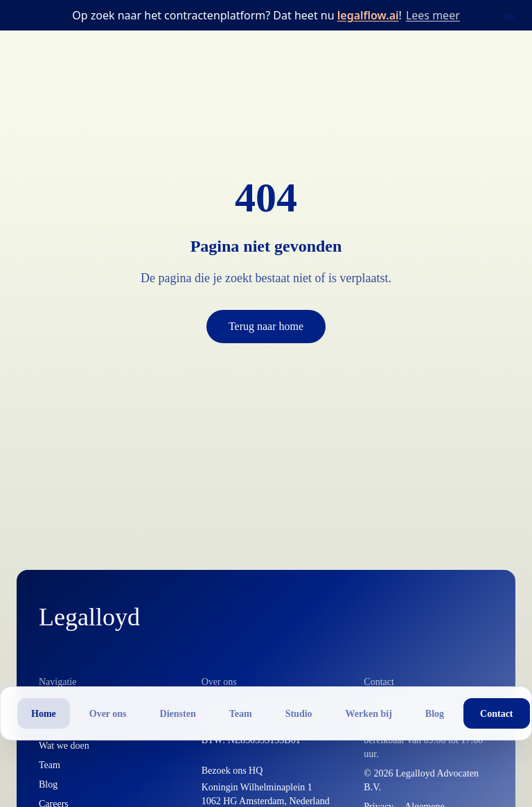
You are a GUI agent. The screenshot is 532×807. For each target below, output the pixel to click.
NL (510, 17)
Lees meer (433, 15)
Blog (48, 784)
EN (490, 17)
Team (50, 765)
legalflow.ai (368, 15)
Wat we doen (64, 746)
